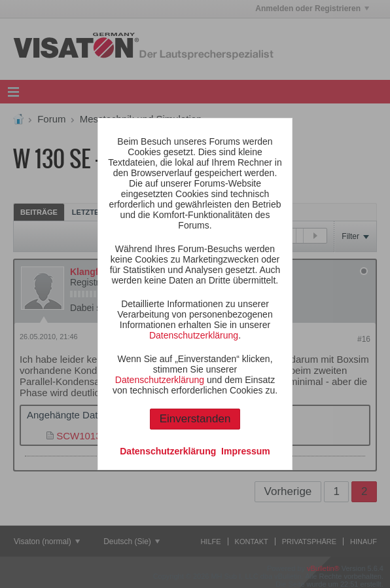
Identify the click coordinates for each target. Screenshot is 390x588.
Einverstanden (195, 419)
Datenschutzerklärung (194, 335)
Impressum (246, 451)
